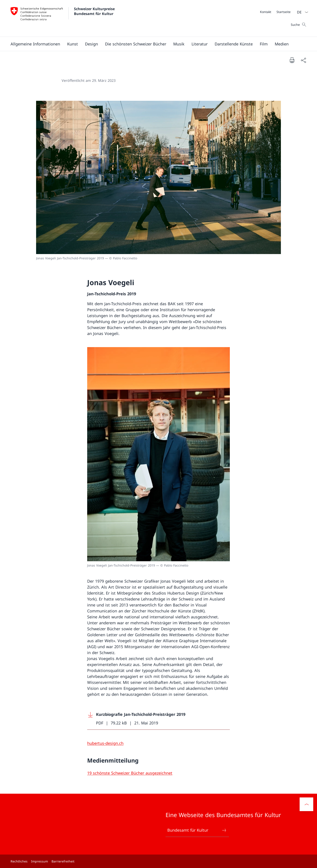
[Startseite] (284, 12)
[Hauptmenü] (155, 44)
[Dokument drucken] (292, 60)
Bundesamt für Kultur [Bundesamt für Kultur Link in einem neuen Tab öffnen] (197, 830)
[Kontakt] (266, 12)
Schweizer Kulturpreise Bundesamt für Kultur (95, 11)
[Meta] (275, 12)
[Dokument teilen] (303, 60)
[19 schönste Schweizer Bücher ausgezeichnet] (130, 773)
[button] (35, 44)
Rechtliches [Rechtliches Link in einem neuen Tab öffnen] (19, 861)
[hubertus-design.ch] (105, 743)
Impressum (40, 861)
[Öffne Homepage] (63, 18)
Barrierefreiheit (63, 861)
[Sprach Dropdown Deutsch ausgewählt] (301, 12)
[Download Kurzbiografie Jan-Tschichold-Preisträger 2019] (158, 719)
